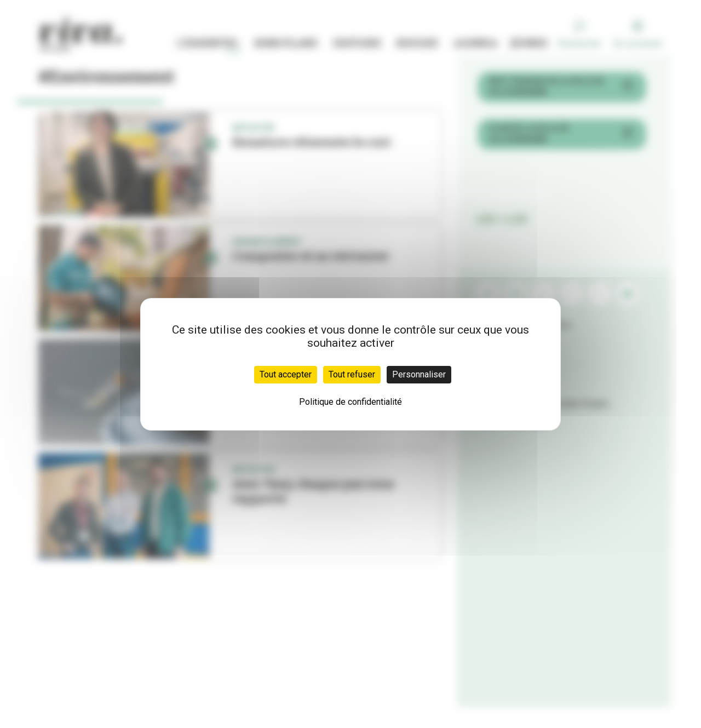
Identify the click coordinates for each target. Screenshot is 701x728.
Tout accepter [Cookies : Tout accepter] (286, 374)
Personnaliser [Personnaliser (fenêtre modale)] (419, 374)
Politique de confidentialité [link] (350, 402)
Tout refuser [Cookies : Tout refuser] (352, 374)
